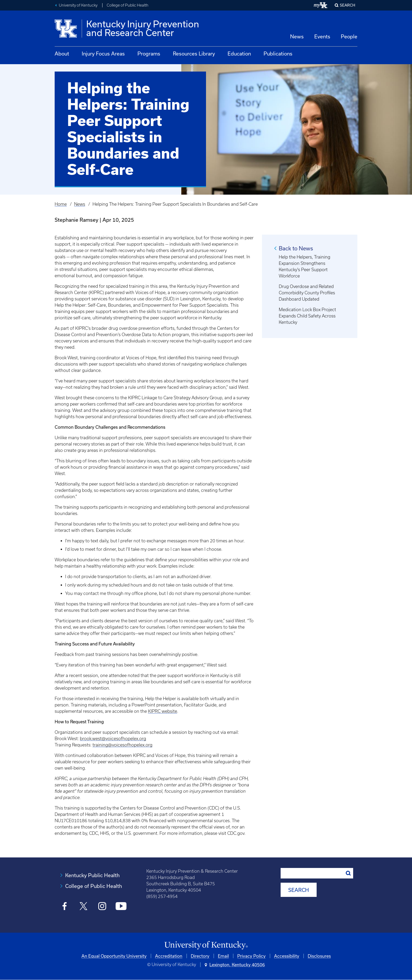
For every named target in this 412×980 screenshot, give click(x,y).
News (297, 36)
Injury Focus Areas (103, 54)
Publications (278, 54)
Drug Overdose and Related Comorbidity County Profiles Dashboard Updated (307, 293)
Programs (149, 54)
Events (322, 36)
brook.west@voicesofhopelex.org (113, 739)
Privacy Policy (251, 956)
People (349, 36)
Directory (200, 956)
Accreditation (169, 956)
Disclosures (319, 956)
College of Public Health (128, 5)
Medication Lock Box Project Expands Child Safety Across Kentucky (307, 316)
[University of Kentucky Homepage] (206, 945)
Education (239, 54)
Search (347, 5)
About (62, 54)
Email (223, 956)
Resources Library (194, 54)
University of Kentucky (78, 5)
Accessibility (287, 956)
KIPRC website (163, 711)
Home (61, 204)
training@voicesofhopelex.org (122, 745)
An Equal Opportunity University (114, 956)
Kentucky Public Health (92, 875)
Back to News (296, 248)
